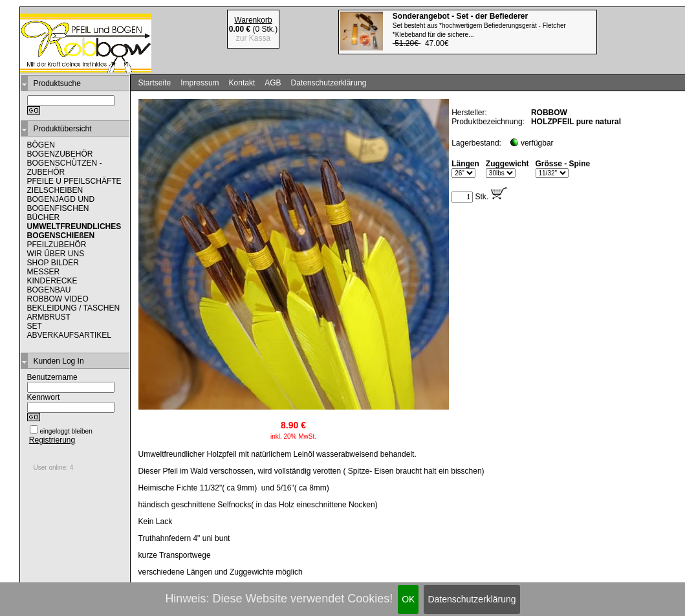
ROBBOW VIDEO (58, 299)
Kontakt (242, 83)
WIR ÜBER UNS (56, 254)
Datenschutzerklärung (472, 599)
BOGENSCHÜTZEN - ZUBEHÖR (65, 168)
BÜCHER (44, 217)
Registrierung (52, 440)
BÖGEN (41, 145)
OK (408, 599)
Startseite (155, 83)
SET (35, 326)
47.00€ (479, 30)
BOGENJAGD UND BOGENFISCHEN (61, 204)
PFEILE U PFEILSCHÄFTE (74, 181)
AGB (273, 83)
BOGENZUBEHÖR (60, 154)
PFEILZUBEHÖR (57, 245)
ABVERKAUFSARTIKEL (70, 335)
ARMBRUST (49, 317)
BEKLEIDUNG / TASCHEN (74, 308)
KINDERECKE (52, 281)
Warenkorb (253, 20)
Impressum (200, 83)
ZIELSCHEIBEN (55, 190)
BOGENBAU (49, 290)
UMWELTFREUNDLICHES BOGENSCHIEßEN (74, 231)
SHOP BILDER (53, 263)
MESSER (44, 272)
